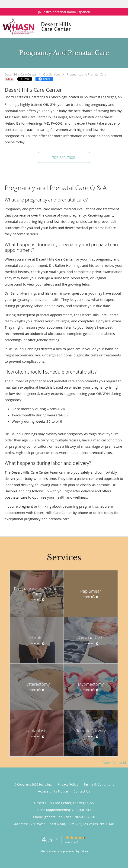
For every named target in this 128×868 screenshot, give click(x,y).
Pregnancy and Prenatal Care (86, 74)
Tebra (84, 851)
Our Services (52, 74)
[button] (64, 157)
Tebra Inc (45, 784)
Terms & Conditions (99, 784)
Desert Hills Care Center (21, 74)
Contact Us (82, 791)
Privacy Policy (68, 784)
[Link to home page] (53, 27)
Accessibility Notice (53, 791)
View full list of (115, 763)
